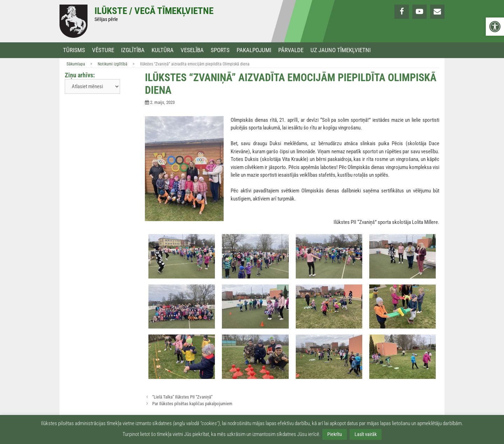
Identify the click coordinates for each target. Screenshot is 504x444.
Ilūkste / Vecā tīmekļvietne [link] (154, 11)
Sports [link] (220, 50)
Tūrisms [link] (74, 50)
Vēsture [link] (103, 50)
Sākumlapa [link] (76, 64)
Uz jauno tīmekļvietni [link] (341, 50)
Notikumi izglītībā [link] (113, 64)
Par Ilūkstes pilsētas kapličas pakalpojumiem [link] (192, 404)
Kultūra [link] (163, 50)
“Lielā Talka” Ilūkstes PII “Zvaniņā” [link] (182, 397)
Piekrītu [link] (335, 434)
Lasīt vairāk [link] (366, 434)
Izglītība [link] (133, 50)
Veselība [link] (192, 50)
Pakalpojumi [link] (254, 50)
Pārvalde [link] (291, 50)
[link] (495, 27)
